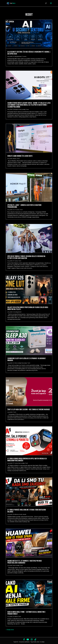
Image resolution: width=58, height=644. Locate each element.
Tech (27, 109)
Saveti (25, 514)
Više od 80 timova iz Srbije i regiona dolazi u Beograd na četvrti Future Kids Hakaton (26, 257)
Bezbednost (18, 56)
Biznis (15, 159)
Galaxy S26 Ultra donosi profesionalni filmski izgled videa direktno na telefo (28, 308)
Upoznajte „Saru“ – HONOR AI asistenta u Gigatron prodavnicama (24, 206)
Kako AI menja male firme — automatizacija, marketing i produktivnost (26, 613)
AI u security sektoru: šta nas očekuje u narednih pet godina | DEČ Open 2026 (29, 53)
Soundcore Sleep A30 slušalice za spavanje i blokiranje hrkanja (27, 359)
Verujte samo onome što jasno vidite (20, 156)
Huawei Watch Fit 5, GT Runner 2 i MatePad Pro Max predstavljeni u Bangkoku (25, 562)
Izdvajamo (16, 109)
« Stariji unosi (10, 630)
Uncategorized (17, 312)
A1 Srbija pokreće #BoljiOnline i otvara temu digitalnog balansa (27, 511)
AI (14, 56)
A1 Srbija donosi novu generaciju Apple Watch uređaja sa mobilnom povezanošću (27, 460)
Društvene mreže (18, 514)
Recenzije (24, 363)
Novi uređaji (22, 109)
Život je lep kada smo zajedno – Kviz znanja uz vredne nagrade (29, 410)
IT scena (24, 56)
